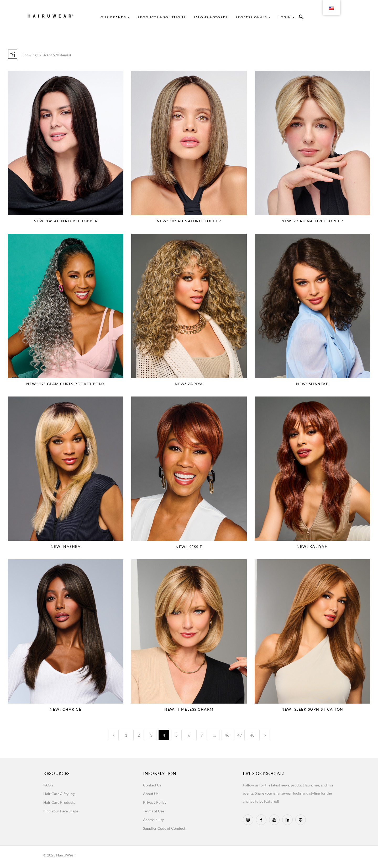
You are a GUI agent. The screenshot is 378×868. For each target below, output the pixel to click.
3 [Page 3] (151, 735)
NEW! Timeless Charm (189, 709)
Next (265, 735)
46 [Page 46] (227, 735)
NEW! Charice (65, 709)
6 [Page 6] (189, 735)
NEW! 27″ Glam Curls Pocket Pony (65, 384)
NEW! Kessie (189, 547)
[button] (301, 18)
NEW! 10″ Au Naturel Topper (189, 221)
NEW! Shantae (312, 384)
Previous (113, 735)
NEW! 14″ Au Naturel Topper (66, 221)
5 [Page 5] (177, 735)
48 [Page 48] (252, 735)
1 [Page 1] (126, 735)
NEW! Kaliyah (312, 546)
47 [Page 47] (240, 735)
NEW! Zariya (189, 384)
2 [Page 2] (139, 735)
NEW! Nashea (66, 546)
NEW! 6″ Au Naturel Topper (312, 221)
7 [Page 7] (202, 735)
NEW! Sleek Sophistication (312, 709)
